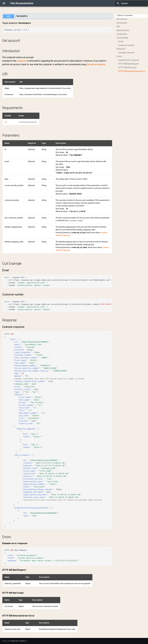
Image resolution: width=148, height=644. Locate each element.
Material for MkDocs (19, 641)
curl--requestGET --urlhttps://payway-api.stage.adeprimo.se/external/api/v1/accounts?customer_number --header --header (58, 305)
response (22, 61)
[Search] (131, 3)
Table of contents (125, 15)
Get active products (96, 64)
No (6, 122)
